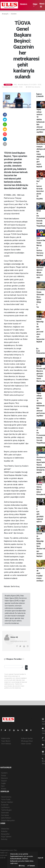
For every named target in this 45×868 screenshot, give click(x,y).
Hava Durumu (6, 797)
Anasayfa (5, 14)
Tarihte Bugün (6, 810)
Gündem (24, 4)
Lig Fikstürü (5, 807)
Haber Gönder (26, 744)
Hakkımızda (6, 738)
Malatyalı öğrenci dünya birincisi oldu (40, 272)
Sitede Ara (5, 829)
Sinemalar (5, 813)
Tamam (31, 866)
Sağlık (3, 783)
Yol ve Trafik (6, 799)
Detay (22, 866)
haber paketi (5, 860)
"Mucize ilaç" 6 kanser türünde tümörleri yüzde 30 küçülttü (40, 189)
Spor (3, 786)
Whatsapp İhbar (27, 741)
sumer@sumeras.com (19, 641)
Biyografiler (5, 834)
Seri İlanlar (5, 815)
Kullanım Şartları (27, 738)
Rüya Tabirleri (6, 837)
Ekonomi (4, 778)
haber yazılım (5, 863)
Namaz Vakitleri (7, 802)
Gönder (27, 667)
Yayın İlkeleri (6, 741)
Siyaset (4, 781)
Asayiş (4, 789)
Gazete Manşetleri (8, 821)
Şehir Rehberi (6, 818)
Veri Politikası (6, 744)
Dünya (4, 776)
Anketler (4, 831)
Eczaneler (5, 805)
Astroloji (4, 839)
